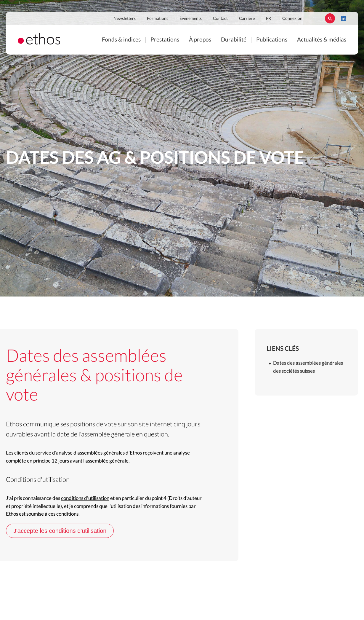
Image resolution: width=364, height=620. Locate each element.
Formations (158, 19)
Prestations (165, 40)
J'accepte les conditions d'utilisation (60, 531)
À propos (200, 40)
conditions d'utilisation (85, 498)
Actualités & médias (322, 40)
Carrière (247, 19)
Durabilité (234, 40)
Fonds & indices (121, 40)
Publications (272, 40)
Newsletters (125, 19)
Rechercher (330, 18)
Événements (191, 19)
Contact (220, 19)
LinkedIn (344, 18)
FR (268, 19)
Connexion (292, 19)
